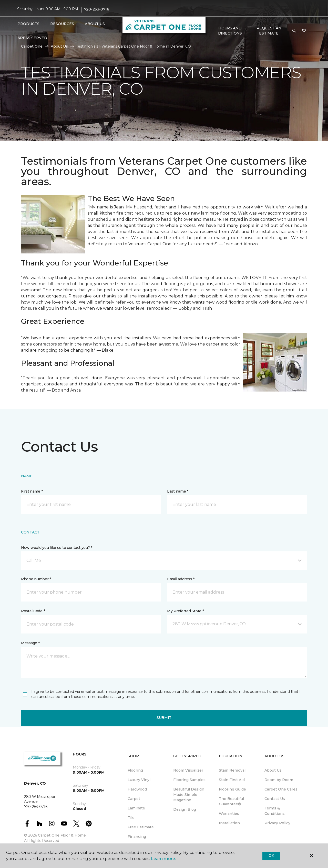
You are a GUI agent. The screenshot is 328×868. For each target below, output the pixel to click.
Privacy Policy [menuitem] (277, 823)
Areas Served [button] (32, 38)
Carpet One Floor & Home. (62, 835)
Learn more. (163, 859)
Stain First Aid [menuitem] (232, 780)
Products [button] (28, 24)
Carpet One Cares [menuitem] (281, 789)
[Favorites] (304, 31)
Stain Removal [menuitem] (232, 770)
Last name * (178, 491)
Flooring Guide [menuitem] (232, 789)
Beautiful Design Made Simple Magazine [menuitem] (189, 795)
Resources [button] (62, 24)
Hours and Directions (230, 31)
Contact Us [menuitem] (275, 799)
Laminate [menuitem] (136, 808)
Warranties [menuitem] (229, 814)
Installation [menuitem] (229, 823)
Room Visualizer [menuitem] (188, 770)
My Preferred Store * (185, 611)
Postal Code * (33, 611)
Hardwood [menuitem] (137, 789)
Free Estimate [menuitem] (141, 827)
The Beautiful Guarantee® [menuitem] (231, 801)
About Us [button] (95, 24)
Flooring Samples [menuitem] (189, 780)
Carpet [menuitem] (134, 799)
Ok (271, 855)
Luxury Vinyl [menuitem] (139, 780)
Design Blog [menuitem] (185, 809)
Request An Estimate (269, 31)
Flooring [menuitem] (135, 770)
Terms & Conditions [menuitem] (275, 811)
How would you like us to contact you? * (57, 548)
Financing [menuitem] (137, 837)
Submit (164, 718)
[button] (294, 31)
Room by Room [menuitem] (279, 780)
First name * (32, 491)
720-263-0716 (97, 9)
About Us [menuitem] (273, 770)
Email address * (181, 579)
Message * (30, 643)
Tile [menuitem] (131, 818)
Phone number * (36, 579)
